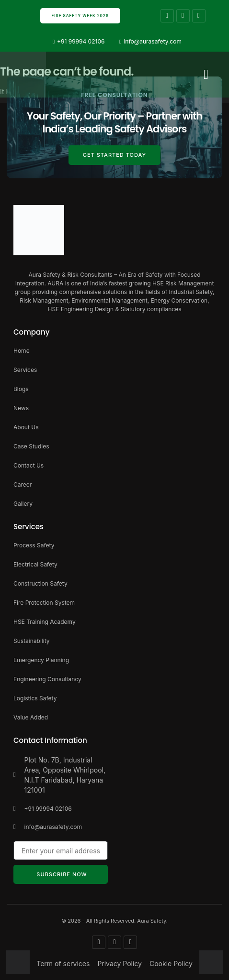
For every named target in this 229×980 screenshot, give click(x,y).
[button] (206, 75)
